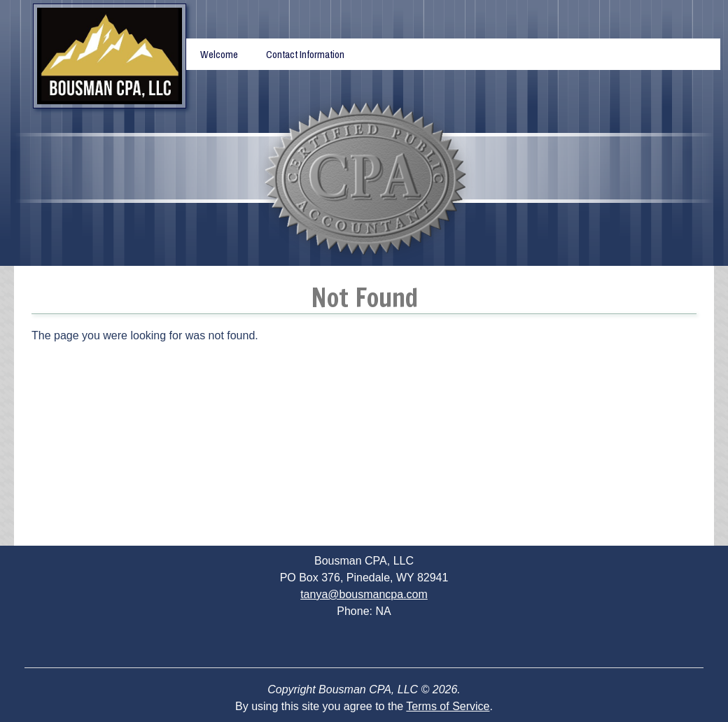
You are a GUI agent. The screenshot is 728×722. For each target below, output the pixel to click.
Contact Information (305, 54)
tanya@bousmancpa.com (364, 594)
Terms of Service (448, 706)
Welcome (219, 54)
